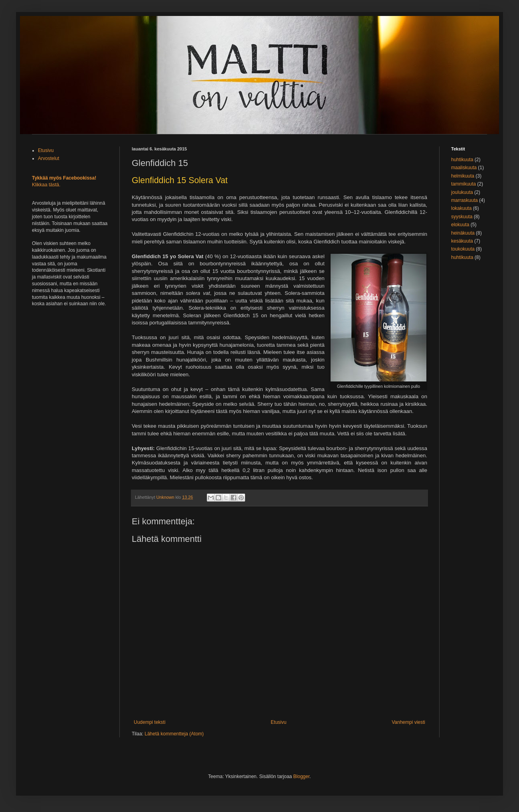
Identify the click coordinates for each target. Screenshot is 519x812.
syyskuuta (462, 217)
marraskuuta (465, 200)
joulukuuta (462, 192)
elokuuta (460, 225)
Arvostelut (49, 158)
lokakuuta (461, 208)
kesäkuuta (462, 241)
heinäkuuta (463, 233)
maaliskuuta (464, 168)
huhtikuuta (462, 160)
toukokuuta (463, 249)
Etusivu (278, 722)
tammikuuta (464, 184)
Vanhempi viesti (408, 722)
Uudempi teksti (150, 722)
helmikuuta (463, 176)
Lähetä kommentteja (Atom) (174, 734)
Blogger (302, 776)
